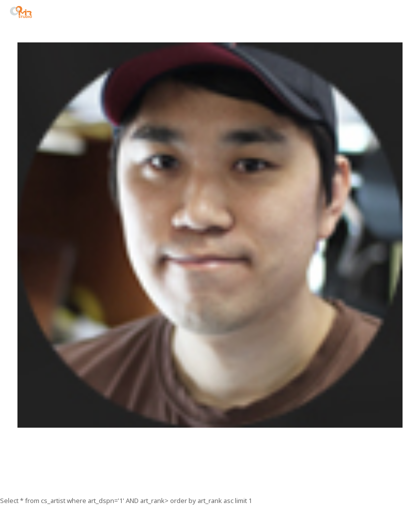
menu (405, 13)
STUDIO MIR (21, 12)
